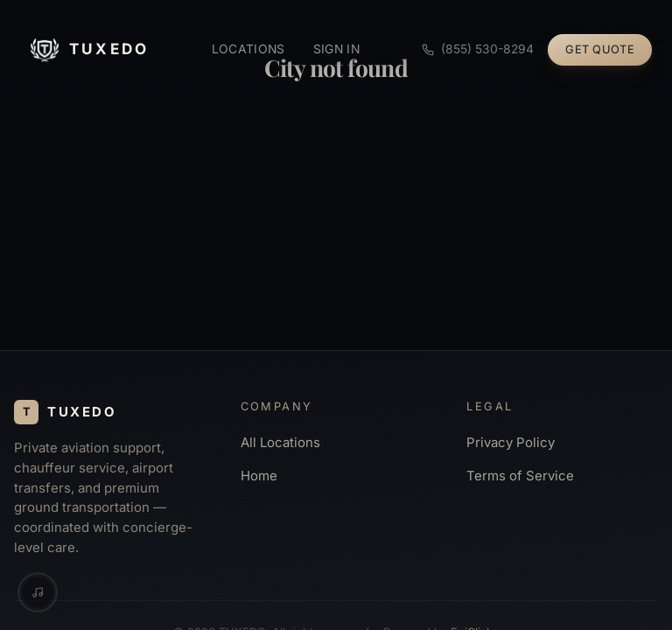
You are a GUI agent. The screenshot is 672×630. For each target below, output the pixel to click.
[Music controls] (38, 592)
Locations (248, 49)
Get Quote (600, 49)
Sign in (336, 49)
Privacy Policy (511, 443)
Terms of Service (520, 476)
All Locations (280, 443)
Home (259, 476)
